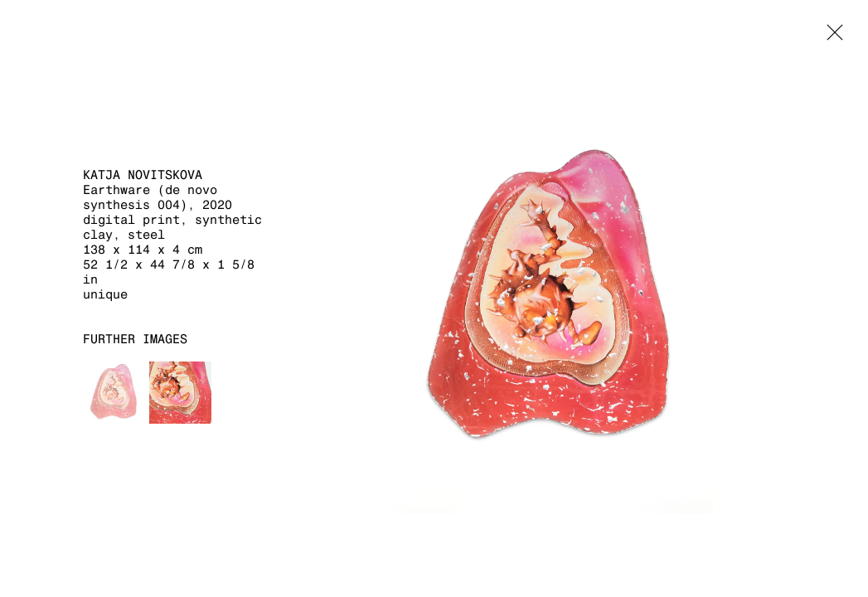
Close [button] (831, 37)
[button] (114, 393)
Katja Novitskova (143, 175)
